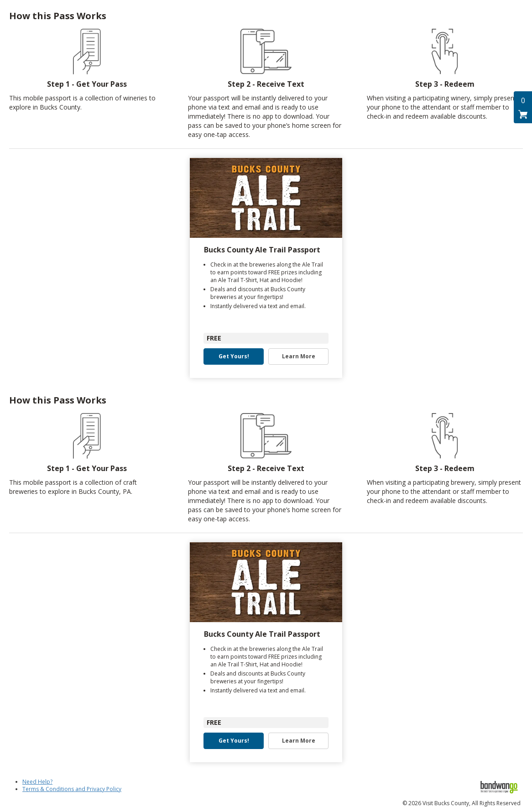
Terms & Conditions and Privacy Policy (72, 789)
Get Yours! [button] (234, 356)
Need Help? (37, 782)
